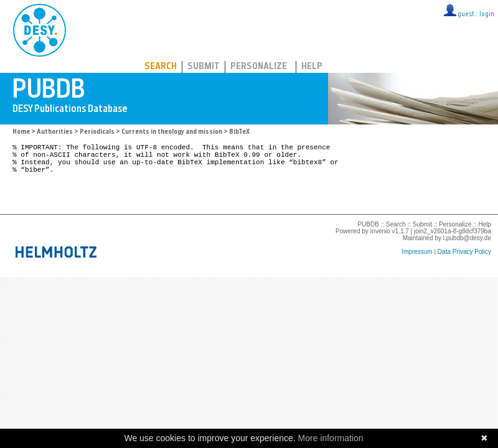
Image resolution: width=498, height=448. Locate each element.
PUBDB (94, 28)
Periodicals (97, 132)
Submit (204, 67)
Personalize (259, 67)
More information (331, 438)
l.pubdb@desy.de (467, 249)
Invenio (380, 242)
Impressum (417, 263)
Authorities (55, 132)
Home (21, 132)
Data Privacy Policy (464, 263)
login (487, 15)
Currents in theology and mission (172, 132)
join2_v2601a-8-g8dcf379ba (453, 242)
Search (161, 67)
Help (312, 67)
